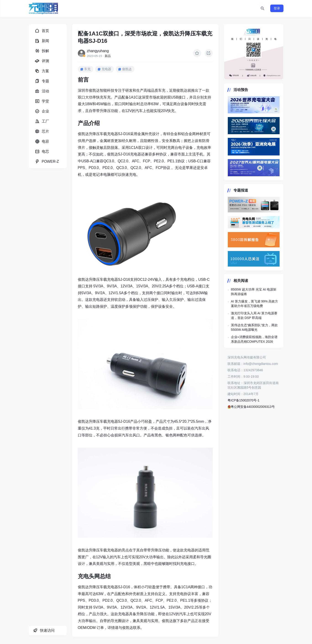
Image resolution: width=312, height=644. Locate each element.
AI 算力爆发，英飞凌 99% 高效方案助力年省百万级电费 (255, 304)
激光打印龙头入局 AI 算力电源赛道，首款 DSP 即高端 (254, 315)
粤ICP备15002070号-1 (244, 400)
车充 (87, 69)
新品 (108, 56)
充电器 (106, 69)
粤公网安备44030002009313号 (251, 407)
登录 (277, 8)
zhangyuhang (98, 51)
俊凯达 (127, 69)
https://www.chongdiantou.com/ (254, 52)
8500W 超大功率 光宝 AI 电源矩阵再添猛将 (254, 292)
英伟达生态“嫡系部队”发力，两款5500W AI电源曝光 (254, 327)
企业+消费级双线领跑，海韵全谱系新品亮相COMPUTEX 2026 (254, 339)
